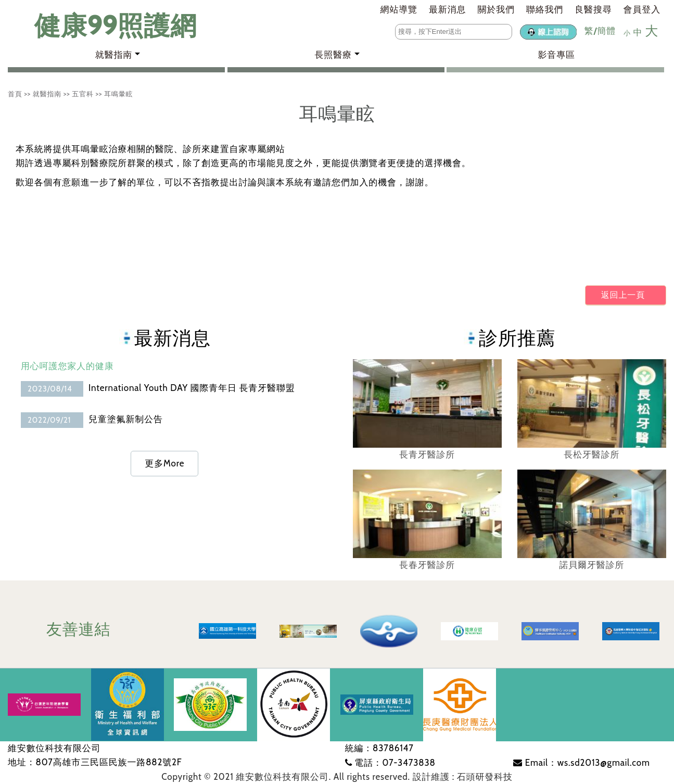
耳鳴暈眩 (118, 94)
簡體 (606, 31)
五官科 (83, 94)
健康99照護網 (105, 26)
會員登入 (642, 9)
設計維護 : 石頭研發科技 (463, 777)
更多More (164, 463)
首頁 (15, 94)
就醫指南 (47, 94)
